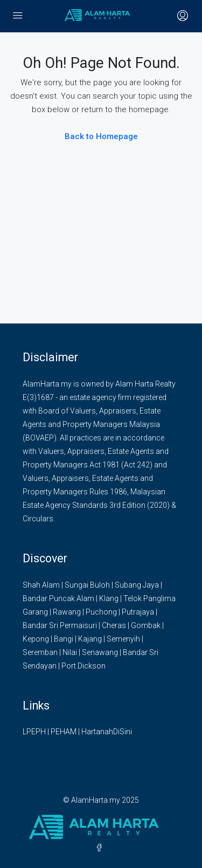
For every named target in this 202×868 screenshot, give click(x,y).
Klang (109, 598)
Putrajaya (138, 612)
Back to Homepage (101, 136)
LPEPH (34, 732)
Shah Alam (41, 585)
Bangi (64, 639)
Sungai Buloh (87, 585)
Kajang (90, 639)
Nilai (70, 652)
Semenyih (123, 639)
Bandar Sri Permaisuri (60, 625)
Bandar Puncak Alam (58, 598)
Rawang (67, 612)
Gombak (146, 625)
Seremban (40, 652)
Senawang (100, 652)
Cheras (114, 625)
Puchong (101, 612)
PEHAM (64, 732)
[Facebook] (101, 848)
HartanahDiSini (107, 732)
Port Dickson (83, 666)
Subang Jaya (137, 585)
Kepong (36, 639)
